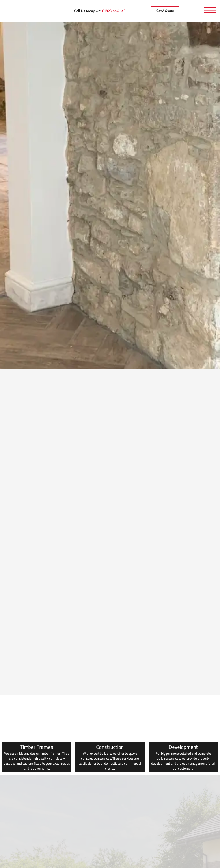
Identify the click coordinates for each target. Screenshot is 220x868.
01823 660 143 (114, 11)
